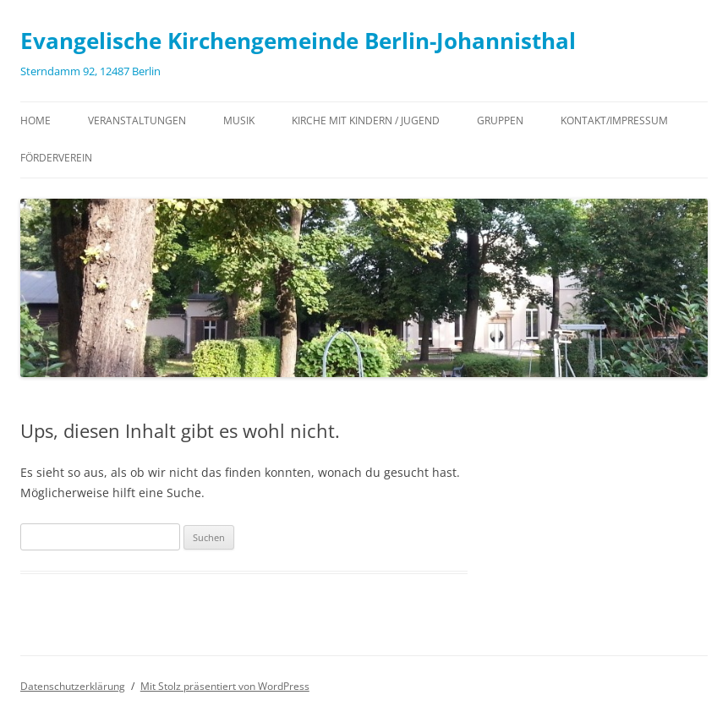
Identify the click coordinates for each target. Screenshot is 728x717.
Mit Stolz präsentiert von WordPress (225, 686)
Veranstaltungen (137, 120)
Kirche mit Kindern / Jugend (366, 120)
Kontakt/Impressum (614, 120)
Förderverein (56, 158)
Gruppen (500, 120)
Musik (239, 120)
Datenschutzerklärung (73, 686)
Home (36, 120)
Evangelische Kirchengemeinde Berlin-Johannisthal (298, 41)
